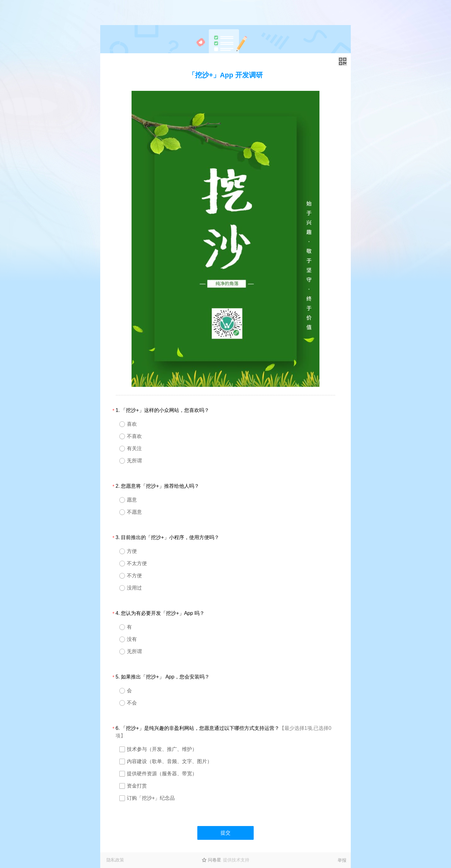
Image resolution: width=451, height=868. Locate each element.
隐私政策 (115, 860)
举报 (342, 860)
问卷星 (215, 860)
